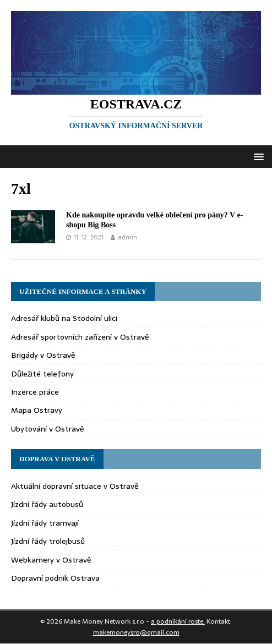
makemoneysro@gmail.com (136, 632)
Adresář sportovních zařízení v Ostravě (80, 337)
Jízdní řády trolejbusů (48, 541)
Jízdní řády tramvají (45, 523)
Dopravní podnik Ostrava (55, 578)
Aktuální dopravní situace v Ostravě (75, 486)
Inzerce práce (35, 392)
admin (127, 237)
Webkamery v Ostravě (51, 560)
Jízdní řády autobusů (47, 504)
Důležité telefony (42, 374)
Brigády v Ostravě (43, 355)
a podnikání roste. (178, 621)
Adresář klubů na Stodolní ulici (64, 318)
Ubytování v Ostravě (48, 429)
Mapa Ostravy (37, 410)
